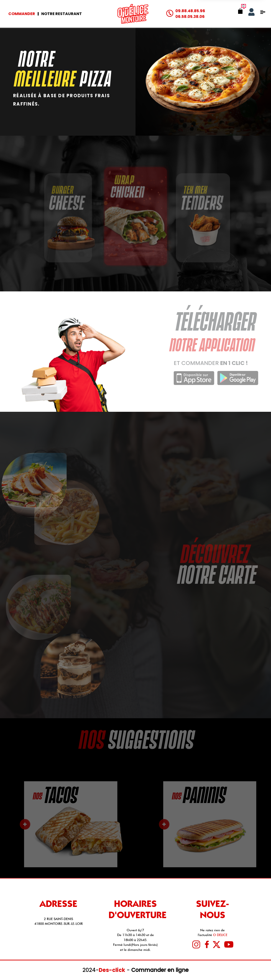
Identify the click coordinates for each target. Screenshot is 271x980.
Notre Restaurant (62, 14)
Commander (22, 14)
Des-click (112, 970)
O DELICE (220, 935)
